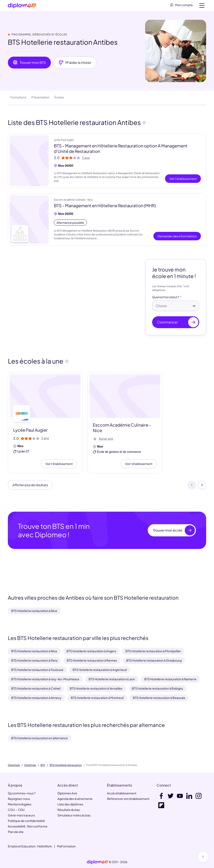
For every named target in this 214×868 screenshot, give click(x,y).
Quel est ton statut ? (166, 299)
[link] (97, 862)
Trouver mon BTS (29, 64)
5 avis (86, 160)
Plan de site (16, 832)
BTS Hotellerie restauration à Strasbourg (154, 660)
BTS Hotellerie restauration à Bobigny (158, 688)
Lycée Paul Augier (64, 142)
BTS (43, 765)
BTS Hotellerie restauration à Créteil (36, 688)
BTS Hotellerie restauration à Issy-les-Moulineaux (45, 679)
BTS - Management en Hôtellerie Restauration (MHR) (105, 207)
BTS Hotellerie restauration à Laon (112, 679)
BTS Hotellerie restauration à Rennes (92, 660)
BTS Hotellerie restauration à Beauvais (159, 698)
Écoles (59, 99)
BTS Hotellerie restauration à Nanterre (170, 679)
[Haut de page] (203, 857)
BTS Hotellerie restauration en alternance (40, 738)
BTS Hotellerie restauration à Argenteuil (100, 670)
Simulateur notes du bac (74, 815)
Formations (18, 99)
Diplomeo (14, 765)
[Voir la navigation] (202, 6)
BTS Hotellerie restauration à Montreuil (97, 698)
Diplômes (30, 765)
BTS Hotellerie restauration (66, 765)
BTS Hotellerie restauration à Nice (34, 611)
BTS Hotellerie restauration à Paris (34, 660)
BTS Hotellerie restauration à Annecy (36, 698)
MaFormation (66, 846)
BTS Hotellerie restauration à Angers (91, 651)
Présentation (40, 99)
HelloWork (45, 846)
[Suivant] (202, 487)
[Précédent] (192, 487)
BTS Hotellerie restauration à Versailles (96, 688)
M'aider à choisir (75, 64)
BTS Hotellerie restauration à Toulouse (37, 670)
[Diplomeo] (22, 6)
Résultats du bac (69, 810)
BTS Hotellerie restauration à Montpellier (153, 651)
